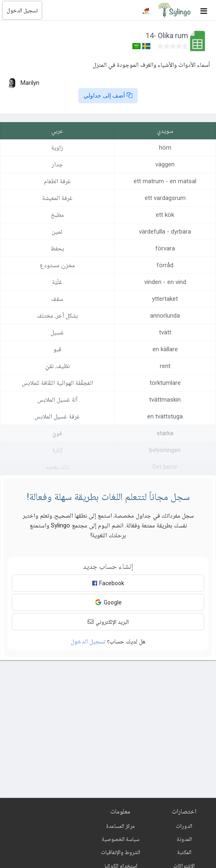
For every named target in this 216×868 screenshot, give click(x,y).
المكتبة (184, 852)
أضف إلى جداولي (108, 95)
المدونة (184, 839)
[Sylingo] (174, 10)
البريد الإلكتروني (108, 622)
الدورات (184, 826)
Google (108, 602)
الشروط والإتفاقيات (121, 852)
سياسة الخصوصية (121, 839)
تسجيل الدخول (22, 10)
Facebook (108, 583)
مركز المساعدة (121, 826)
